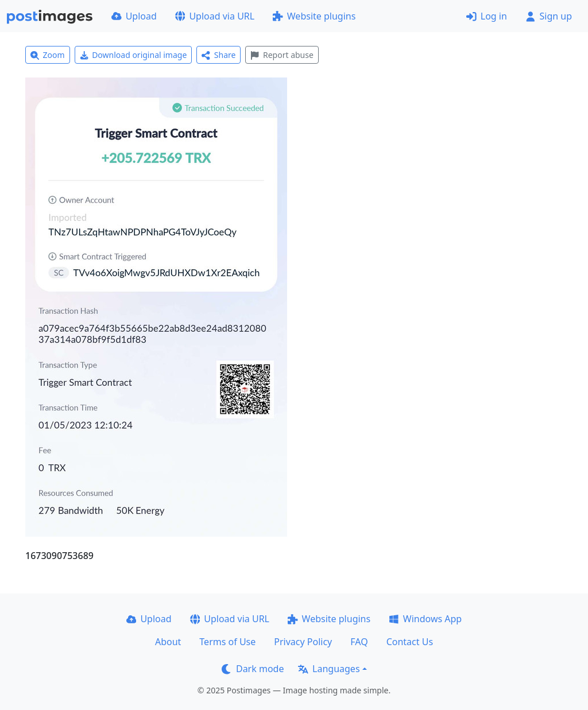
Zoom (48, 55)
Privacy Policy (303, 642)
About (168, 642)
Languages (329, 669)
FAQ (359, 642)
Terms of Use (227, 642)
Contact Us (410, 642)
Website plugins (314, 16)
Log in (487, 16)
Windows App (425, 619)
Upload (134, 16)
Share (218, 55)
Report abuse (282, 55)
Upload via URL (215, 16)
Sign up (549, 16)
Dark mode (253, 669)
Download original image (134, 55)
